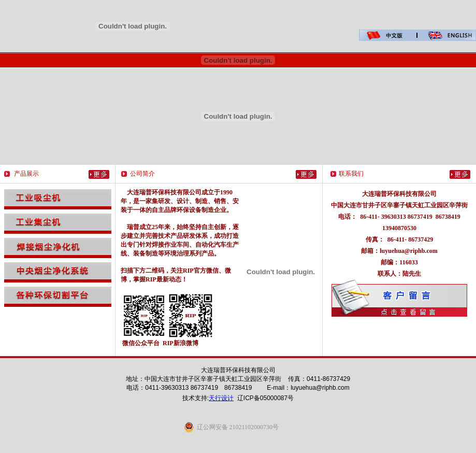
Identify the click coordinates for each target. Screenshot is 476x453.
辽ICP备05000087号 (265, 398)
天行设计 (221, 398)
